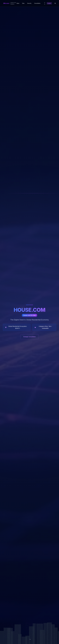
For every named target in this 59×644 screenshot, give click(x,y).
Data (23, 3)
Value (18, 3)
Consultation (37, 3)
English (49, 3)
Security (29, 3)
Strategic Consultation (29, 337)
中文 (45, 3)
